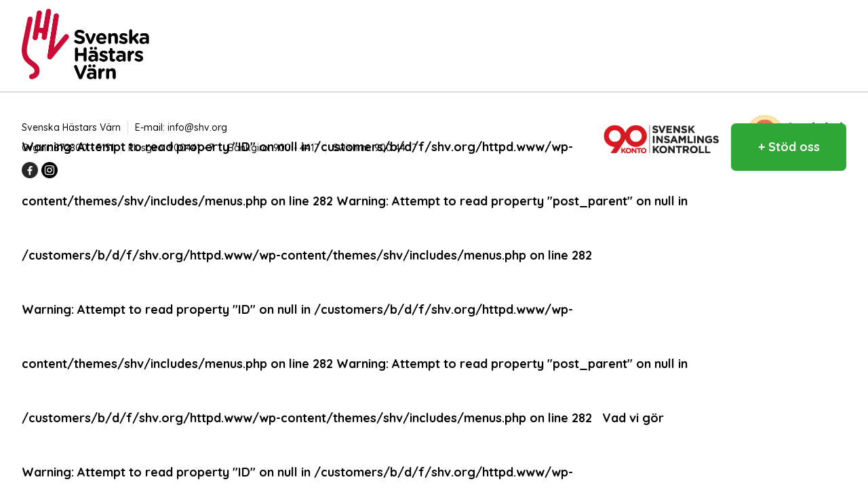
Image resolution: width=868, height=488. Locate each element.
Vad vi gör (633, 418)
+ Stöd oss (789, 147)
